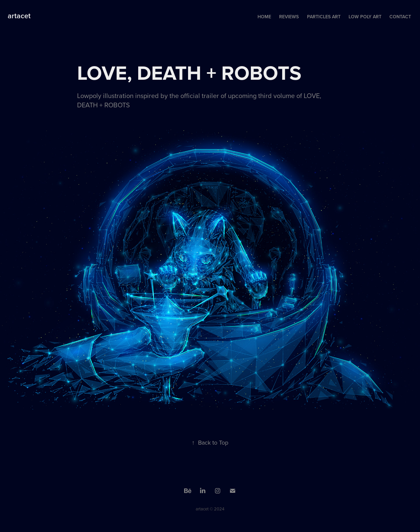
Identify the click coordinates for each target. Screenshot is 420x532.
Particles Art (324, 17)
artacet (19, 16)
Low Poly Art (365, 17)
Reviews (289, 17)
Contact (400, 17)
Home (264, 17)
